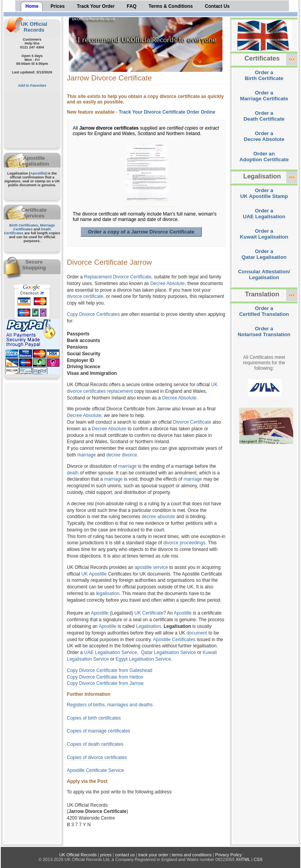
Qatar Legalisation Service (168, 652)
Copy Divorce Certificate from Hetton (105, 677)
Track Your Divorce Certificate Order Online (167, 112)
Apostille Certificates (174, 640)
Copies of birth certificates (94, 718)
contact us (125, 855)
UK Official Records (34, 27)
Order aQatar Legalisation (264, 254)
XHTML (243, 859)
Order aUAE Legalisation (264, 214)
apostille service (151, 567)
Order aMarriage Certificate (264, 96)
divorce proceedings (184, 543)
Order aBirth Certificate (264, 75)
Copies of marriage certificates (99, 731)
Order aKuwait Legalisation (264, 234)
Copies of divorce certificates (97, 757)
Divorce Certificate (192, 422)
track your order (153, 855)
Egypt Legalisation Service (143, 659)
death (73, 473)
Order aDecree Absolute (264, 136)
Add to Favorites (32, 86)
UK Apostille (94, 574)
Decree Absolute (167, 283)
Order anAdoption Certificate (264, 157)
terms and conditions (192, 855)
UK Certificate (149, 613)
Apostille (38, 173)
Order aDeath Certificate (264, 116)
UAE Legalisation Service (110, 652)
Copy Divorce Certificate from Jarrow (105, 683)
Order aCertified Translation (264, 311)
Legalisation (149, 626)
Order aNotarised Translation (264, 332)
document (197, 633)
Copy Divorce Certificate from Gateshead (110, 670)
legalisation (108, 594)
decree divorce (122, 455)
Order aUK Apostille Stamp (264, 193)
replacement (120, 391)
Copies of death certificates (95, 744)
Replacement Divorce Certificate (118, 277)
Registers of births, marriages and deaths (110, 705)
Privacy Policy (228, 855)
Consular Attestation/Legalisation (264, 274)
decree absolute (158, 517)
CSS (258, 859)
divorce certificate (85, 296)
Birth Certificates (24, 225)
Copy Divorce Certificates (93, 314)
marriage (87, 455)
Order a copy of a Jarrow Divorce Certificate (141, 232)
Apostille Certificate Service (95, 770)
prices (106, 855)
